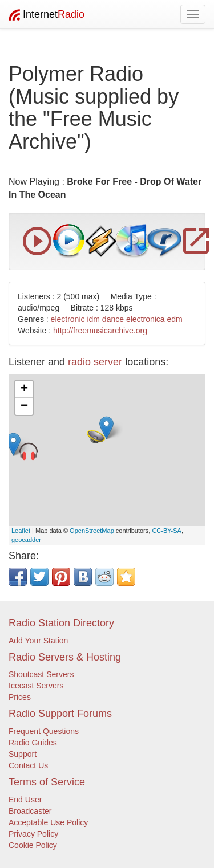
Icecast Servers (36, 686)
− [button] (24, 406)
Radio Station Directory (61, 623)
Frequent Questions (44, 731)
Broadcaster (30, 811)
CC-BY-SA (167, 531)
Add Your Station (38, 641)
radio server (95, 362)
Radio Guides (33, 743)
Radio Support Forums (60, 714)
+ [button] (24, 389)
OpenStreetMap (92, 531)
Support (23, 754)
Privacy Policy (33, 834)
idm (93, 319)
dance (113, 319)
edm (175, 319)
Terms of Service (47, 782)
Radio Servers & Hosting (65, 657)
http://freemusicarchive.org (100, 331)
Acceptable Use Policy (48, 822)
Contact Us (28, 765)
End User (25, 800)
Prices (20, 697)
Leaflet (21, 531)
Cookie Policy (33, 845)
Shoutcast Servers (41, 674)
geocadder (26, 540)
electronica (146, 319)
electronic (68, 319)
